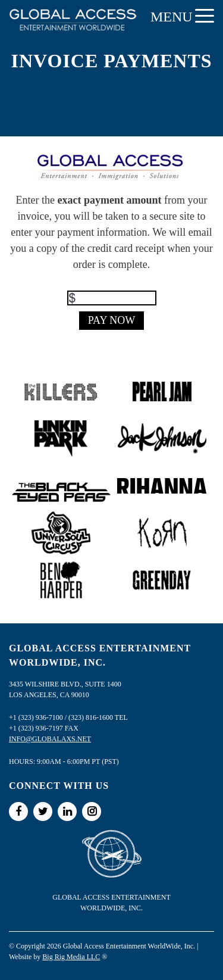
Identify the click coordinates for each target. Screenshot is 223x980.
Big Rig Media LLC (71, 957)
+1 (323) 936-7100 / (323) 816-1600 (61, 717)
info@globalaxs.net (50, 739)
